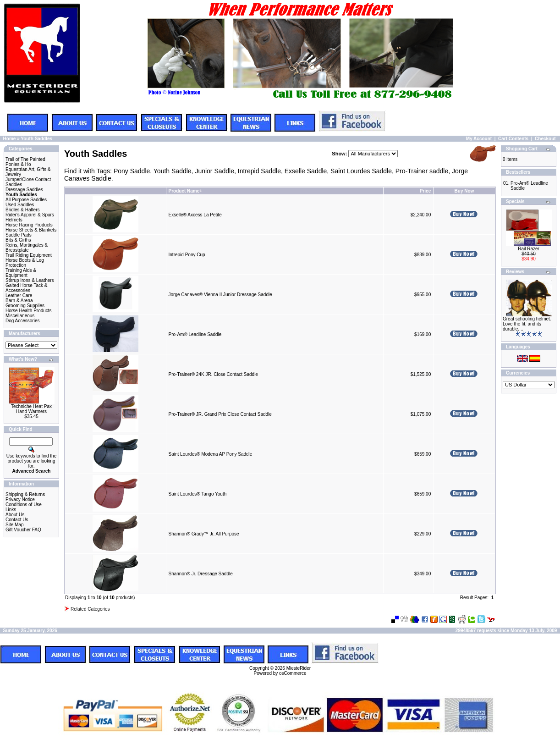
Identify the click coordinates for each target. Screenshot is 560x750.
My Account (479, 139)
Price (425, 191)
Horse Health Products (29, 311)
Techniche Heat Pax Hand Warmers (31, 409)
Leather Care (19, 295)
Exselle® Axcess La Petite (195, 215)
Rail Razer (529, 249)
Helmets (14, 220)
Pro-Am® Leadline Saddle (195, 334)
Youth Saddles (36, 139)
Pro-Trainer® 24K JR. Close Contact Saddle (213, 374)
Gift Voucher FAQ (23, 530)
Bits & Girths (18, 240)
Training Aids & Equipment (21, 273)
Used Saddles (20, 205)
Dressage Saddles (24, 190)
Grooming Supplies (25, 306)
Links (11, 510)
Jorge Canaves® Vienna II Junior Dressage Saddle (220, 295)
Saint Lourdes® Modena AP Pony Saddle (211, 454)
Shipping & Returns (25, 494)
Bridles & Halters (22, 210)
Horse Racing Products (29, 225)
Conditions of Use (24, 505)
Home (10, 139)
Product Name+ (186, 191)
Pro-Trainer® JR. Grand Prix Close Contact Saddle (220, 414)
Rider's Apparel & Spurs (30, 215)
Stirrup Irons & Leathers (30, 280)
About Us (15, 515)
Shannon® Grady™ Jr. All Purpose (204, 534)
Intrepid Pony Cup (187, 255)
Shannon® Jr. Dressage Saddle (201, 574)
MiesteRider (299, 668)
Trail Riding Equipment (29, 255)
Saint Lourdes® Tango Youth (198, 494)
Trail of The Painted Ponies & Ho (25, 162)
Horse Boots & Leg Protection (25, 263)
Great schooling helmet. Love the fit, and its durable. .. (527, 324)
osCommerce (293, 673)
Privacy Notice (20, 499)
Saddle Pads (19, 235)
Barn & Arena (19, 301)
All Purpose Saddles (26, 200)
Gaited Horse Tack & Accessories (27, 288)
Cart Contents (513, 139)
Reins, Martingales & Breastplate (27, 248)
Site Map (14, 525)
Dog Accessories (22, 321)
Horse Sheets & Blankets (31, 230)
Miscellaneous (20, 316)
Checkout (545, 139)
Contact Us (17, 520)
